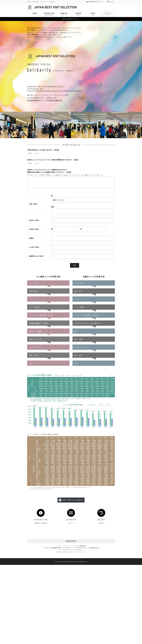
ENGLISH (111, 2)
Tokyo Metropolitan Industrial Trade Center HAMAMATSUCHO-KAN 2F (55, 91)
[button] (71, 500)
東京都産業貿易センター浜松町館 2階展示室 (45, 100)
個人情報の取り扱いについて (95, 2)
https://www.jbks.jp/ (80, 552)
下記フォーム (64, 32)
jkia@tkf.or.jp (65, 552)
